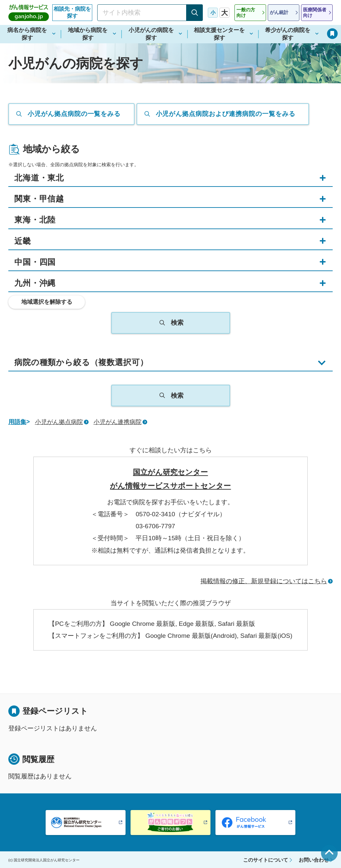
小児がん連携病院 (118, 422)
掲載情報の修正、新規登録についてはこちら (264, 581)
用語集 (17, 422)
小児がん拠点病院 (59, 422)
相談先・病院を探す (72, 12)
